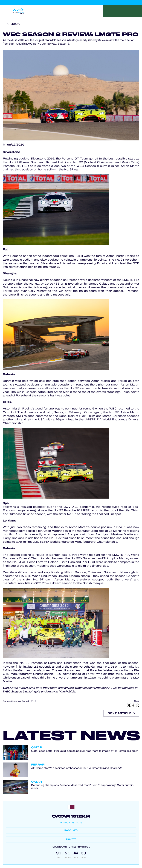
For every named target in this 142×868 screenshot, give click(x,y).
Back (14, 24)
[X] (129, 705)
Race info (71, 830)
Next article (121, 713)
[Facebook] (133, 705)
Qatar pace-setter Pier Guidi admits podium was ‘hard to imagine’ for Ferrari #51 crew (84, 751)
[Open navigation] (5, 11)
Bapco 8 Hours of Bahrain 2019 (19, 701)
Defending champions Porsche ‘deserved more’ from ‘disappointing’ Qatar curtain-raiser (83, 787)
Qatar (37, 747)
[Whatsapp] (137, 705)
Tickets (71, 839)
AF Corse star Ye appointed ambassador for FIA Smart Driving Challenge (77, 768)
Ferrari (38, 765)
